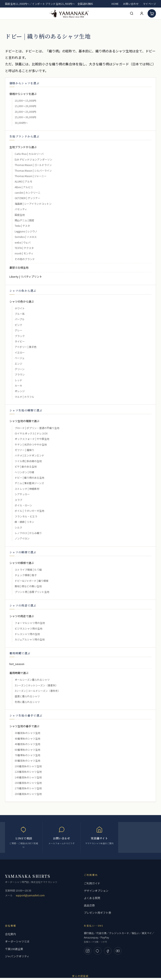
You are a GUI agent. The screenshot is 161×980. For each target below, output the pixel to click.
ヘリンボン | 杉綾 (24, 472)
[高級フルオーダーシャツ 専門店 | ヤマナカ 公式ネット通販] (69, 13)
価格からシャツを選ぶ (23, 94)
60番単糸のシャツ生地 (27, 750)
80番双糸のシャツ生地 (27, 760)
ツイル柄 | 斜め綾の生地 (28, 461)
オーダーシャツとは (17, 941)
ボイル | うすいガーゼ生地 (29, 511)
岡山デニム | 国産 (24, 220)
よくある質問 (92, 898)
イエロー (20, 352)
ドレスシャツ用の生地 (27, 634)
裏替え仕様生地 (19, 268)
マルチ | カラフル (24, 397)
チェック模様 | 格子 (26, 575)
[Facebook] (108, 951)
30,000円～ (21, 123)
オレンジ (20, 391)
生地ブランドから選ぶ (23, 147)
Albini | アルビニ (24, 187)
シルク (18, 527)
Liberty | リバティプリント (26, 277)
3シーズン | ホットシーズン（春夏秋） (36, 685)
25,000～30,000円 (25, 117)
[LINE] (98, 951)
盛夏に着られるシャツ (27, 696)
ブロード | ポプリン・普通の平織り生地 (37, 428)
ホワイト (20, 308)
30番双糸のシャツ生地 (27, 733)
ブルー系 (20, 314)
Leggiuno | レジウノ (26, 231)
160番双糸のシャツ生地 (28, 783)
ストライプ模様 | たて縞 (28, 570)
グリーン (20, 369)
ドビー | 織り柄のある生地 (29, 478)
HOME (115, 4)
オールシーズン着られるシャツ (32, 680)
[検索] (132, 13)
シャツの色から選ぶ (22, 301)
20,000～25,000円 (25, 112)
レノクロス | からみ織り (28, 533)
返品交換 (89, 905)
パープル (20, 319)
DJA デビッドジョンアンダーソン (33, 159)
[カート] (152, 13)
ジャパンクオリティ (17, 956)
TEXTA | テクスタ (24, 248)
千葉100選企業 (14, 949)
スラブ (18, 500)
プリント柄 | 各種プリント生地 (32, 592)
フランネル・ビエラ (26, 516)
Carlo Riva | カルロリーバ (29, 154)
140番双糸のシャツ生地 (28, 777)
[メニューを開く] (8, 13)
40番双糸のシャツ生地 (27, 744)
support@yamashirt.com (30, 895)
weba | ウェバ (23, 242)
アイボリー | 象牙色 (26, 347)
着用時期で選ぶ (19, 673)
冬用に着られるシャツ (27, 702)
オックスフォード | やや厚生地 (32, 439)
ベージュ (20, 358)
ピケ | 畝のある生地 (26, 466)
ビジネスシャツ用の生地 (29, 628)
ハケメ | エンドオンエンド (29, 455)
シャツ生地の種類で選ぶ (24, 421)
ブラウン (20, 374)
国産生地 (20, 215)
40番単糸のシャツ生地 (27, 738)
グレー (18, 330)
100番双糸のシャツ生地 (28, 766)
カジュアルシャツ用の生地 (30, 639)
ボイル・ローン (23, 505)
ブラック (20, 336)
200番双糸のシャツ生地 (28, 794)
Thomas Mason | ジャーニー (31, 176)
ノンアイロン (22, 538)
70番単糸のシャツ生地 (27, 755)
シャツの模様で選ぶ (22, 563)
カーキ (18, 386)
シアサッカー (22, 494)
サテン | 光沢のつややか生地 (31, 444)
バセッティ (21, 209)
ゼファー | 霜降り (24, 450)
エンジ (18, 364)
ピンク (18, 325)
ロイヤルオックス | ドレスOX (31, 433)
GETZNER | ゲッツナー (27, 198)
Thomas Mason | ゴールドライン (33, 165)
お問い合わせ (131, 4)
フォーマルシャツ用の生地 (30, 623)
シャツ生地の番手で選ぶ (24, 726)
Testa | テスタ (22, 226)
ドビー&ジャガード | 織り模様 (32, 581)
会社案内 (10, 934)
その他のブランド (25, 259)
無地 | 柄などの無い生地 (28, 586)
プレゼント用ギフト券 (97, 913)
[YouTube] (118, 951)
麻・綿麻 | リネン (24, 522)
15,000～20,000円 (25, 106)
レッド (18, 380)
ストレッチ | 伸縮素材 (27, 489)
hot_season (17, 664)
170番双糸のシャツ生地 (28, 788)
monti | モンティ (24, 253)
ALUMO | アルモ (23, 181)
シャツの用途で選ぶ (22, 616)
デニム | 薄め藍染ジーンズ (29, 483)
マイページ (149, 4)
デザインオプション (96, 891)
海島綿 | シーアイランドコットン (33, 204)
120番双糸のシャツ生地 (28, 772)
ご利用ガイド (92, 883)
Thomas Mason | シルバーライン (33, 170)
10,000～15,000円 (25, 100)
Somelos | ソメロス (26, 237)
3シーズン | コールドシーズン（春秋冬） (38, 691)
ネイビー (20, 341)
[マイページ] (142, 13)
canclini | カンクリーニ (28, 192)
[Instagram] (88, 951)
